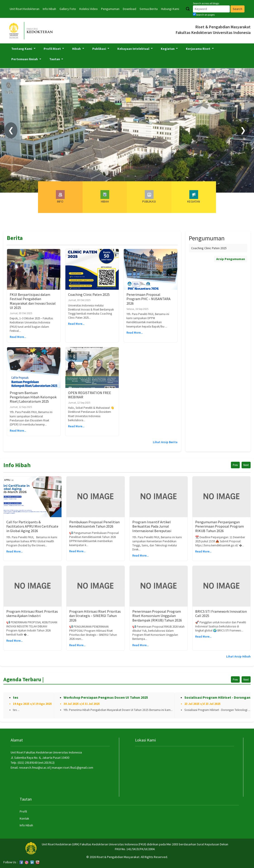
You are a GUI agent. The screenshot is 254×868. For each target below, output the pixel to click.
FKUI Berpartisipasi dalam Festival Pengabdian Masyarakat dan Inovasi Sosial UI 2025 (33, 301)
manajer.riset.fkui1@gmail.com (72, 768)
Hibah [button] (77, 49)
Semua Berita (149, 9)
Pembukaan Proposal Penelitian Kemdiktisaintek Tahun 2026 (94, 524)
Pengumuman (110, 9)
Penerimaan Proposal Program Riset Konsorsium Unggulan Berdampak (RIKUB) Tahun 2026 (157, 616)
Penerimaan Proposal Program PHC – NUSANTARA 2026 (148, 299)
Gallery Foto (68, 9)
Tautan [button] (55, 59)
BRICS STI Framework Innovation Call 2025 (221, 613)
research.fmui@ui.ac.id (34, 768)
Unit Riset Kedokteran (25, 9)
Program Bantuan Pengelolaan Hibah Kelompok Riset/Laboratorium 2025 (33, 397)
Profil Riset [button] (53, 49)
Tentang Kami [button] (22, 49)
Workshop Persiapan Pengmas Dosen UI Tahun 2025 (106, 697)
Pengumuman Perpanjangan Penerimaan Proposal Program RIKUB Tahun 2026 (220, 526)
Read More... (18, 337)
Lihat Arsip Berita (165, 442)
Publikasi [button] (100, 49)
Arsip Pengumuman (231, 259)
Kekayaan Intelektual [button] (134, 49)
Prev (235, 465)
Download (129, 9)
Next (246, 465)
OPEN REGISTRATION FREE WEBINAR (90, 395)
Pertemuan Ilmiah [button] (25, 59)
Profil (23, 811)
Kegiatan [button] (168, 49)
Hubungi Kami (170, 9)
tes (16, 697)
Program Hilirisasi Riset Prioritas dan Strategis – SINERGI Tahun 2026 (95, 616)
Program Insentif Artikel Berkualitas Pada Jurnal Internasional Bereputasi (152, 526)
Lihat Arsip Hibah (238, 656)
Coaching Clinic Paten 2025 (89, 294)
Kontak (24, 818)
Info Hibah (49, 9)
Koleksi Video (89, 9)
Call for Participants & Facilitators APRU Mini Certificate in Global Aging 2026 (32, 526)
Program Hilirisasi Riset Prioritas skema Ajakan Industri (32, 613)
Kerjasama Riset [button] (198, 49)
